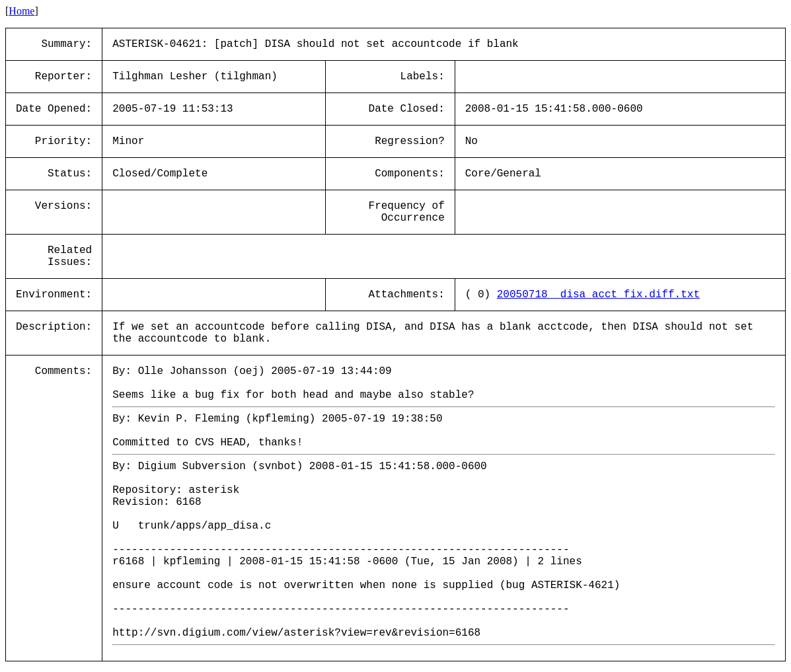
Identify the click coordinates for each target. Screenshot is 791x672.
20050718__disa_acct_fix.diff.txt (598, 295)
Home (21, 11)
